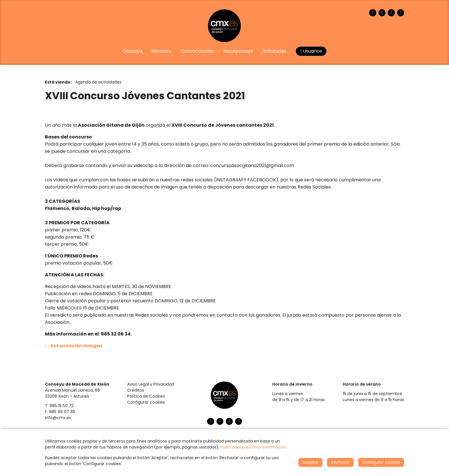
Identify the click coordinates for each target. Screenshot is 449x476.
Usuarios (311, 51)
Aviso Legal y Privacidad (151, 384)
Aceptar (310, 462)
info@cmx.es (58, 418)
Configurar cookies (146, 402)
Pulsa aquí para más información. (254, 447)
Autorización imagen (76, 346)
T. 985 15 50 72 (59, 406)
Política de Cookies (146, 396)
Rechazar (340, 462)
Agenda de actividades (98, 82)
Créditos (136, 390)
